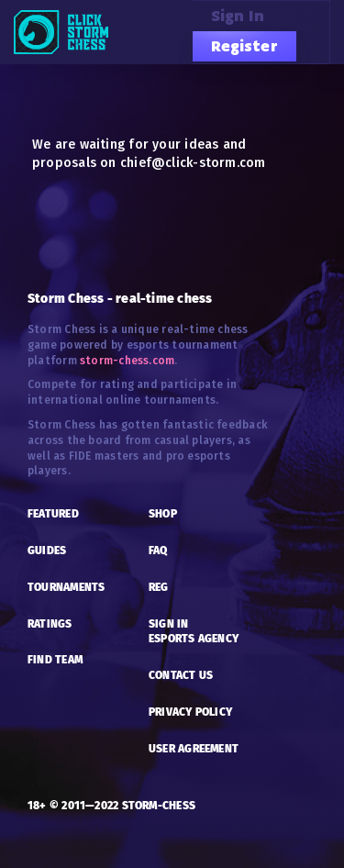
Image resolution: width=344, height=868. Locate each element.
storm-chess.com (127, 361)
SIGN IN (169, 624)
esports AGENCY (194, 639)
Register (244, 46)
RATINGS (50, 624)
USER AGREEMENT (194, 749)
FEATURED (53, 514)
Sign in (238, 16)
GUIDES (47, 551)
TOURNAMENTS (66, 587)
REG (159, 587)
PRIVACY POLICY (190, 712)
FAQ (158, 551)
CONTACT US (181, 675)
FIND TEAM (55, 660)
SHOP (163, 514)
